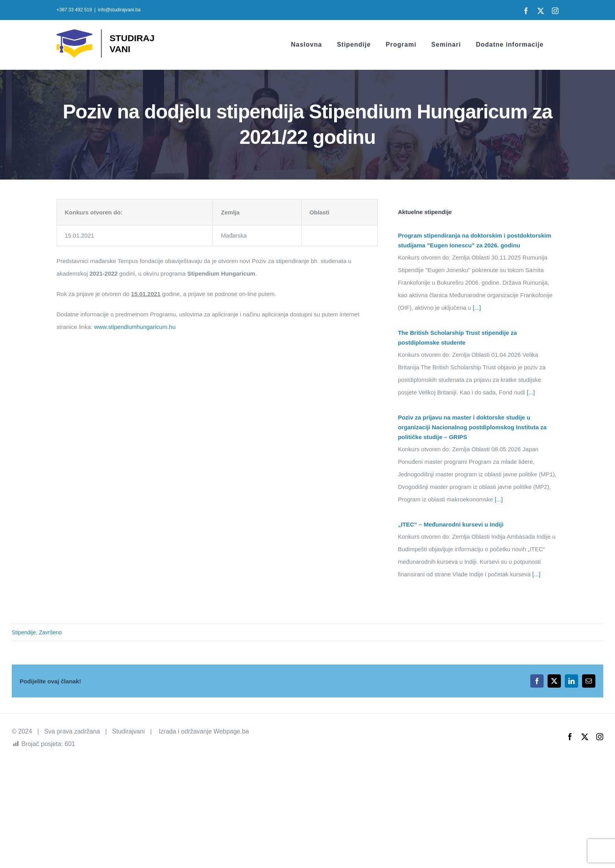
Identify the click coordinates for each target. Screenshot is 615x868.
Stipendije (24, 632)
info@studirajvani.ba (119, 10)
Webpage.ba (231, 731)
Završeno (50, 632)
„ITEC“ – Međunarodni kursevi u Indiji (450, 524)
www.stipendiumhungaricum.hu (135, 327)
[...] (476, 308)
